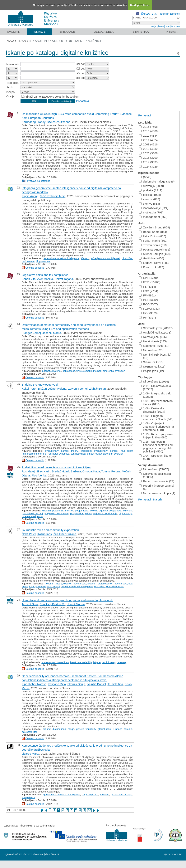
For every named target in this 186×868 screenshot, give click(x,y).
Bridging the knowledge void (40, 385)
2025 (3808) (149, 153)
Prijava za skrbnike (172, 854)
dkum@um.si (52, 854)
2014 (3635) (149, 162)
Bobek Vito (29, 279)
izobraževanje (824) (154, 208)
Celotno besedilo (35, 268)
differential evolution (114, 371)
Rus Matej (28, 471)
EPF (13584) (149, 278)
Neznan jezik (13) (152, 366)
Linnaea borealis (123, 729)
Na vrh (157, 499)
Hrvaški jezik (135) (153, 341)
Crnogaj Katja (91, 471)
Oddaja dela (104, 32)
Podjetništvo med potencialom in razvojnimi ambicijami (56, 467)
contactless (69, 371)
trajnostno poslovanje (105, 513)
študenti (105, 795)
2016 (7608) (149, 127)
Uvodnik (13, 32)
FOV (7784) (149, 291)
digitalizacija (126, 513)
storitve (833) (149, 204)
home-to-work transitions (55, 662)
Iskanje (39, 32)
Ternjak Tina (115, 684)
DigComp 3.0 (90, 795)
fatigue (97, 662)
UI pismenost (43, 261)
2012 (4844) (149, 136)
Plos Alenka (39, 475)
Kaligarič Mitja (57, 684)
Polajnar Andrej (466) (155, 249)
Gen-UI (85, 258)
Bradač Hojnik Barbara (66, 471)
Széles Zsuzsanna (59, 122)
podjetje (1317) (151, 190)
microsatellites (30, 732)
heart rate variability (81, 662)
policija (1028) (150, 195)
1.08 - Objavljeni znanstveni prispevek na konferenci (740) (156, 427)
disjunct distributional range (58, 729)
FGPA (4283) (149, 309)
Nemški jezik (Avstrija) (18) (155, 356)
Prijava (172, 32)
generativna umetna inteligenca (61, 258)
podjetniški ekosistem (56, 513)
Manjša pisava (173, 26)
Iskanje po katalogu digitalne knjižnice (66, 41)
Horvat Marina (76, 604)
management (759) (153, 217)
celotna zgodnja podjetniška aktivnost (111, 511)
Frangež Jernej (31, 333)
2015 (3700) (149, 158)
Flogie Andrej (30, 196)
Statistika (141, 32)
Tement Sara (30, 604)
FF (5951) (147, 295)
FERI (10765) (150, 282)
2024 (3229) (149, 166)
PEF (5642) (148, 300)
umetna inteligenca (32, 516)
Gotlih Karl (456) (151, 258)
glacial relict (105, 729)
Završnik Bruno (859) (154, 227)
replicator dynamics (59, 454)
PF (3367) (147, 317)
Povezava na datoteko (38, 181)
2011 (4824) (149, 140)
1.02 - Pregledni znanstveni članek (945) (156, 417)
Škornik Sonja (76, 684)
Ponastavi (82, 101)
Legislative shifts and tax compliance (45, 275)
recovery (122, 662)
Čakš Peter (29, 534)
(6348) (145, 177)
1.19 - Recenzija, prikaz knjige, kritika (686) (156, 436)
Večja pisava (157, 26)
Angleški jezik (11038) (155, 332)
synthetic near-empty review (86, 454)
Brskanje (67, 32)
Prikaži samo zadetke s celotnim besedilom (52, 97)
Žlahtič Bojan (98, 389)
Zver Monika (45, 279)
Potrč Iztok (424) (152, 267)
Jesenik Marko (52, 333)
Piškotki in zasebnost (170, 14)
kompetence (28, 797)
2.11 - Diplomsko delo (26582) (155, 388)
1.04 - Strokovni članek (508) (156, 457)
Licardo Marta (30, 754)
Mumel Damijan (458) (155, 254)
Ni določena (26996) (154, 381)
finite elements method (89, 371)
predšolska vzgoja (122, 795)
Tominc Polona (111, 471)
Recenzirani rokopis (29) (157, 481)
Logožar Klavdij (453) (155, 263)
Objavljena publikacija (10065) (155, 475)
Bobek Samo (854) (153, 232)
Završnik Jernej (78, 389)
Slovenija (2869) (151, 186)
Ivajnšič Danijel (96, 684)
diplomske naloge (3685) (157, 181)
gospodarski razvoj (32, 513)
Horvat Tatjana (64, 279)
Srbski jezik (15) (151, 362)
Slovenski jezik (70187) (156, 328)
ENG (154, 14)
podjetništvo (82, 511)
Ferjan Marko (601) (153, 241)
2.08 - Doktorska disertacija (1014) (152, 410)
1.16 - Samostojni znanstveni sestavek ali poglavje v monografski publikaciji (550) (156, 446)
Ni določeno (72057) (154, 469)
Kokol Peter (29, 389)
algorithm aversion (113, 454)
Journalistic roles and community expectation (50, 530)
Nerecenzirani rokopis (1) (157, 493)
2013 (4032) (149, 149)
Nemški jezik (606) (153, 337)
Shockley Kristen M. (52, 604)
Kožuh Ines (45, 534)
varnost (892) (149, 199)
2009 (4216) (149, 144)
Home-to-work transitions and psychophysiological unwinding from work (67, 600)
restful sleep (109, 662)
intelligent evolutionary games (99, 451)
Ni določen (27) (151, 350)
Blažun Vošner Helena (52, 389)
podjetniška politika (81, 513)
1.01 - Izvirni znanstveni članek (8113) (156, 402)
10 (89, 810)
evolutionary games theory (61, 451)
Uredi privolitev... (140, 5)
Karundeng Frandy (33, 122)
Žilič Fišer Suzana (65, 534)
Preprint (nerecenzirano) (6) (157, 487)
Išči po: (11, 92)
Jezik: (10, 87)
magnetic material (51, 371)
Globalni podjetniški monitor (58, 511)
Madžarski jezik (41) (154, 346)
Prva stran (16, 41)
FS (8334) (147, 287)
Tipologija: (13, 83)
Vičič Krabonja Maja (53, 196)
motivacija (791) (151, 212)
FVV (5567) (148, 304)
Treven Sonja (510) (153, 245)
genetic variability (86, 729)
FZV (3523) (148, 313)
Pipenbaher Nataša (34, 684)
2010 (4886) (149, 131)
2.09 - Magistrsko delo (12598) (155, 395)
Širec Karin (43, 471)
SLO (148, 14)
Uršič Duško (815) (153, 236)
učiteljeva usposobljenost (105, 258)
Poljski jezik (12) (151, 371)
